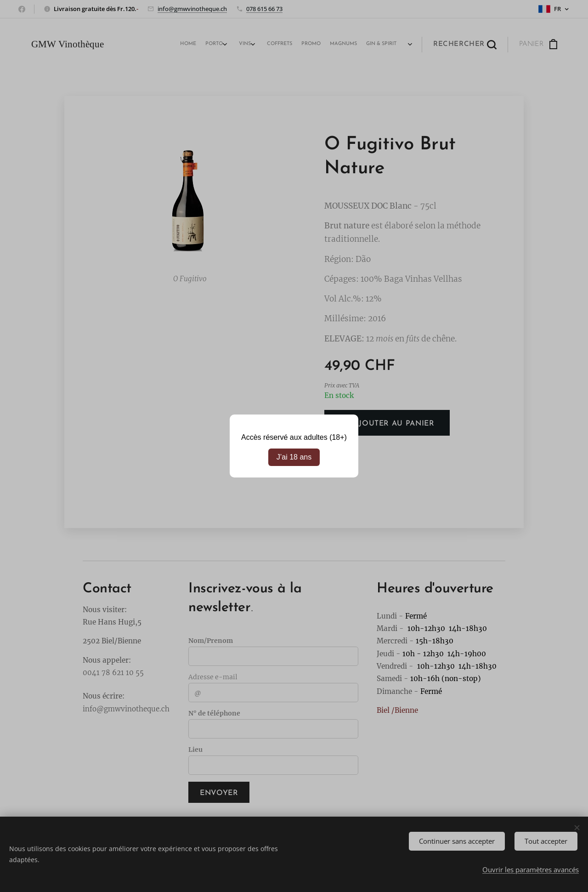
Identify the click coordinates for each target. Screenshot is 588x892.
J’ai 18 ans (294, 457)
